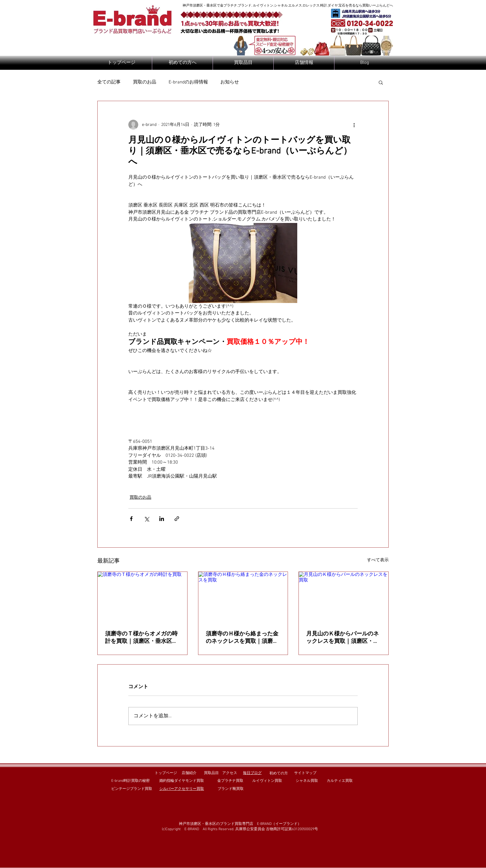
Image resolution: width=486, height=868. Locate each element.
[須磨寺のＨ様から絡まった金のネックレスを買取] (243, 597)
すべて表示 (378, 560)
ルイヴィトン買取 (267, 781)
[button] (381, 82)
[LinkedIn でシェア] (162, 519)
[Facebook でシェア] (131, 519)
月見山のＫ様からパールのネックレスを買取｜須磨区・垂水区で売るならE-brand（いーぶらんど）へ (342, 638)
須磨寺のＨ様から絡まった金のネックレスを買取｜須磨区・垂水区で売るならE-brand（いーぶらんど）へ (242, 638)
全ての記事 (109, 82)
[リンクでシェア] (177, 519)
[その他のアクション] (354, 125)
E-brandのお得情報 (188, 82)
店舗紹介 (189, 773)
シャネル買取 (307, 781)
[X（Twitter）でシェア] (146, 519)
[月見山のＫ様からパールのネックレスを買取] (344, 597)
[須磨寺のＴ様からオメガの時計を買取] (142, 597)
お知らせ (230, 82)
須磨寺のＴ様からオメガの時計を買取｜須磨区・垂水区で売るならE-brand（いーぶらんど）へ (141, 638)
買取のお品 (145, 82)
